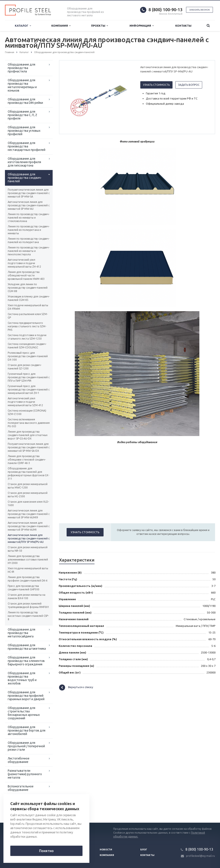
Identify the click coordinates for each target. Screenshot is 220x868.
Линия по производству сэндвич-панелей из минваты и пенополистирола (29, 251)
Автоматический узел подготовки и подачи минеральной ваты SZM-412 (25, 402)
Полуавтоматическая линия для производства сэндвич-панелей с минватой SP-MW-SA (29, 193)
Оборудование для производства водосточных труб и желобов (22, 678)
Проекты (99, 26)
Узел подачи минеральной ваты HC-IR (28, 570)
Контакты (183, 26)
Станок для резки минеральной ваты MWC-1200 (28, 486)
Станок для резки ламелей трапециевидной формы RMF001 (28, 605)
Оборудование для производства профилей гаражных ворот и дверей (26, 696)
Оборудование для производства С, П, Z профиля (22, 115)
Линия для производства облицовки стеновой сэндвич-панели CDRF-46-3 (27, 460)
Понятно (46, 851)
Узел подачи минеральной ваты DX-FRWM (28, 307)
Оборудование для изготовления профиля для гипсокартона (24, 162)
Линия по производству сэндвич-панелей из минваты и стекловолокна (29, 218)
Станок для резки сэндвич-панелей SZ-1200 (25, 367)
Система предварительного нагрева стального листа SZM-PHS (27, 326)
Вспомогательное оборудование (21, 788)
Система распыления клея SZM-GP (28, 316)
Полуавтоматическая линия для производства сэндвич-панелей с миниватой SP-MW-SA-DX (29, 447)
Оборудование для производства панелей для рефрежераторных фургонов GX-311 (28, 474)
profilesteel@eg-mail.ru (200, 856)
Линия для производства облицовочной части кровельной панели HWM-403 (26, 275)
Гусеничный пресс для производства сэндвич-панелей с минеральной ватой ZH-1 (29, 390)
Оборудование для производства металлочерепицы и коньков (22, 85)
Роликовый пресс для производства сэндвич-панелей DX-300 (28, 356)
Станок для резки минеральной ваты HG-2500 (28, 495)
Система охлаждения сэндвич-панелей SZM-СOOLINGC (27, 346)
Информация (142, 26)
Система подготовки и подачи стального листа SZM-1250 (27, 337)
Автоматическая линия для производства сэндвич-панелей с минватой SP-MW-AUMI (29, 526)
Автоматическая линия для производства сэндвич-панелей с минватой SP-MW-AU (29, 205)
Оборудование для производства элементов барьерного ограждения (26, 661)
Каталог (23, 26)
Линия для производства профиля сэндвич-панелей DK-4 (27, 579)
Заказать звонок (199, 10)
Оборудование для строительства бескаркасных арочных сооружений (24, 713)
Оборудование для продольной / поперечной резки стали (26, 746)
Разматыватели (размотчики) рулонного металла (25, 774)
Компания (61, 26)
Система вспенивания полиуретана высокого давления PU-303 (29, 423)
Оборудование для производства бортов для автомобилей (27, 730)
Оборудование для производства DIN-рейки (25, 101)
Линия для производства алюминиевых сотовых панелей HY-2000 (28, 560)
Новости (106, 850)
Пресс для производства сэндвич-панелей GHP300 (24, 588)
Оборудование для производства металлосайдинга (21, 633)
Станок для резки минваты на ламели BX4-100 (27, 596)
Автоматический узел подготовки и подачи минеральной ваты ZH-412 (24, 263)
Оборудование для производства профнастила (21, 68)
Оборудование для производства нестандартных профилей (27, 146)
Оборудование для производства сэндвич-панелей (25, 178)
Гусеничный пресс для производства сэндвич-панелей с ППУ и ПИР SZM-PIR (29, 377)
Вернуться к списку (76, 687)
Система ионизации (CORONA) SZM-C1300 (27, 412)
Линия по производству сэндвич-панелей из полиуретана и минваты (29, 230)
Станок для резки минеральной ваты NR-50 (28, 549)
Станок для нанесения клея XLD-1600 (28, 503)
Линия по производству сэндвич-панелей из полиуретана (29, 240)
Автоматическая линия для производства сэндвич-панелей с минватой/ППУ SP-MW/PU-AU (29, 538)
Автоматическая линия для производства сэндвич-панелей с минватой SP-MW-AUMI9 (29, 514)
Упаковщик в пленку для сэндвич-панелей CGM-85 (29, 298)
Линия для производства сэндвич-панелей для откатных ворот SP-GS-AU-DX (28, 435)
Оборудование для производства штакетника (27, 647)
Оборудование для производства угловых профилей (24, 131)
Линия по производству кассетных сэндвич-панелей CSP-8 (28, 616)
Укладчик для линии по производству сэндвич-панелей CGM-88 (28, 288)
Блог (144, 850)
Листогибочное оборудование (19, 760)
